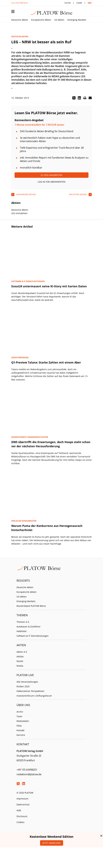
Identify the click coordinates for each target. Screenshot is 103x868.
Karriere (21, 735)
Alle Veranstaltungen (27, 682)
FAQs (19, 726)
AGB (19, 810)
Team (19, 716)
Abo (90, 3)
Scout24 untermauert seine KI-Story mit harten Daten (49, 286)
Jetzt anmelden (52, 843)
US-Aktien (59, 20)
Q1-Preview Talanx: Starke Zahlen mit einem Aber (46, 362)
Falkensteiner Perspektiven (30, 691)
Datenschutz (23, 804)
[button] (74, 98)
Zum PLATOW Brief (19, 3)
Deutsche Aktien (20, 20)
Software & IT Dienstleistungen (33, 636)
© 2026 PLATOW (25, 793)
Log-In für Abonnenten (52, 182)
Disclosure (22, 816)
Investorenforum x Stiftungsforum (34, 696)
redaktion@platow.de (29, 774)
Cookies (20, 822)
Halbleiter (22, 631)
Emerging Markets (77, 20)
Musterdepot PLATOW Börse (31, 606)
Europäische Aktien (41, 20)
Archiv (20, 712)
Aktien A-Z (22, 652)
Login (79, 3)
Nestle (20, 661)
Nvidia (20, 666)
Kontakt (20, 730)
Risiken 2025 (23, 686)
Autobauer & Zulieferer (29, 627)
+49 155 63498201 (27, 770)
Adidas (20, 656)
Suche (68, 3)
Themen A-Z (23, 622)
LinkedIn (24, 784)
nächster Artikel (78, 194)
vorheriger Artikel (26, 194)
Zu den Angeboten (52, 175)
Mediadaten (23, 721)
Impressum (22, 799)
